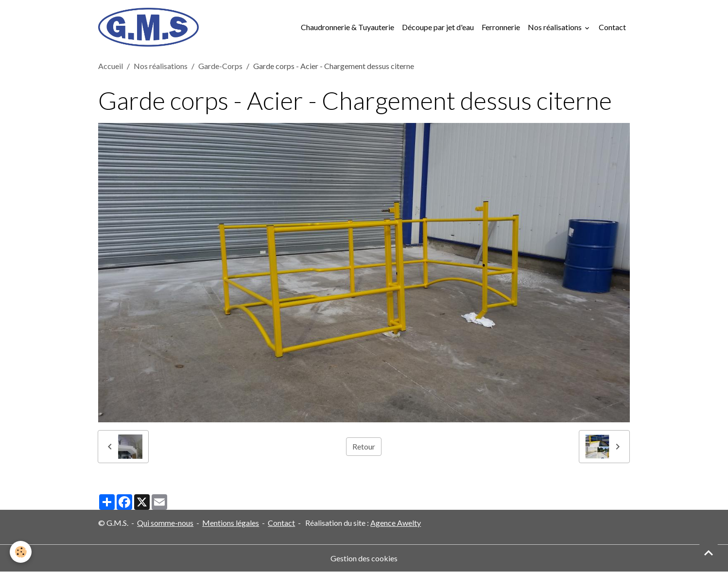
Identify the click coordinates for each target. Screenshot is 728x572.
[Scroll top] (709, 553)
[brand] (150, 27)
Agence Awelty (396, 523)
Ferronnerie (501, 27)
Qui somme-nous (165, 523)
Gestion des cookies (364, 558)
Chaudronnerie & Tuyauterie (347, 27)
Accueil (111, 66)
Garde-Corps (220, 66)
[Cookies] (21, 552)
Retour (364, 446)
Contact (612, 27)
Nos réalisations (555, 27)
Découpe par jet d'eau (438, 27)
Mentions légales (231, 523)
